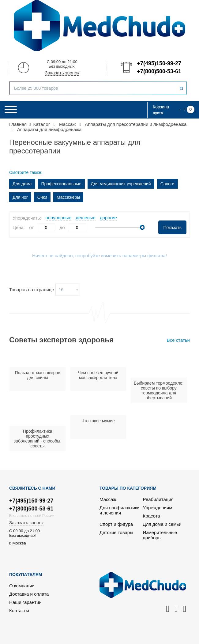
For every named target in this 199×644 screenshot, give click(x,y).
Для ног (20, 197)
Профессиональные (61, 184)
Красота (152, 516)
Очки (42, 197)
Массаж (108, 499)
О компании (22, 586)
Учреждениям (158, 508)
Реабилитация (158, 499)
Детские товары (116, 532)
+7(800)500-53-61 (159, 71)
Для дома (22, 184)
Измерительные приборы (160, 535)
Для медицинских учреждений (121, 184)
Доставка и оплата (29, 594)
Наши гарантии (25, 602)
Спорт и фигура (116, 524)
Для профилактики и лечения (120, 510)
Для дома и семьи (162, 524)
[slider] (142, 227)
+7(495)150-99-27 (159, 63)
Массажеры (68, 197)
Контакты (19, 610)
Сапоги (167, 184)
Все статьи (178, 340)
